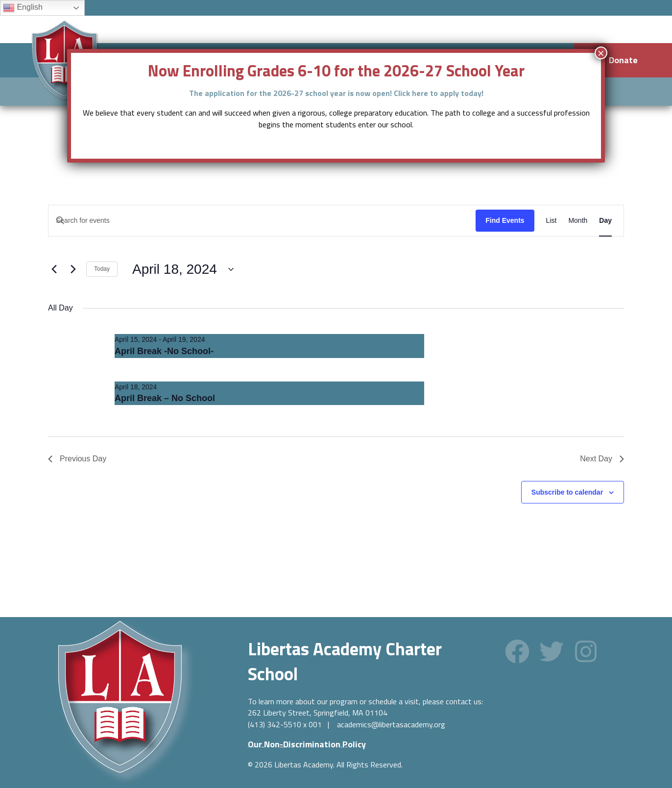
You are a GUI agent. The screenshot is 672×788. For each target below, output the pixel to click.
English (23, 8)
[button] (517, 651)
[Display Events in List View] (552, 221)
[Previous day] (54, 269)
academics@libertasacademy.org (391, 724)
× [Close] (601, 53)
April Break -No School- (164, 351)
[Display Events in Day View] (605, 221)
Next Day (602, 459)
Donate (623, 60)
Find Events (505, 220)
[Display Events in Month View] (578, 221)
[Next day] (73, 269)
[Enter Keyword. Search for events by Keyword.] (262, 221)
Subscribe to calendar (567, 492)
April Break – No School (165, 398)
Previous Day (77, 459)
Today (102, 269)
